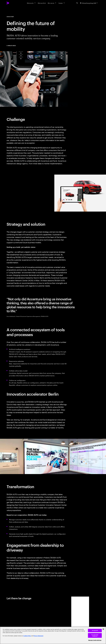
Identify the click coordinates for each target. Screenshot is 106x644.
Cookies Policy (27, 636)
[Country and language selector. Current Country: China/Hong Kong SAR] (89, 3)
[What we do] (31, 3)
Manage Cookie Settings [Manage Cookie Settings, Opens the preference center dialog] (95, 640)
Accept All (95, 631)
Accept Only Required (95, 635)
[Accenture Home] (12, 3)
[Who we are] (52, 3)
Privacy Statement (38, 636)
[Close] (103, 629)
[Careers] (62, 3)
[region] (53, 635)
